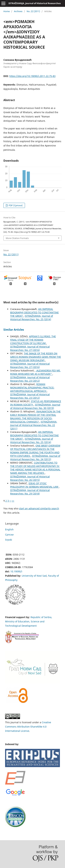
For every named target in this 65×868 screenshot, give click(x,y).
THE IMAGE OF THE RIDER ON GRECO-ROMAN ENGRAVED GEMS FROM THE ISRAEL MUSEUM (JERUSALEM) (36, 357)
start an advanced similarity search (39, 508)
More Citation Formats (17, 238)
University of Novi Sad (34, 576)
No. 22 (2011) (33, 11)
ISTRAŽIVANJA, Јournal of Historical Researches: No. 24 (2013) (35, 458)
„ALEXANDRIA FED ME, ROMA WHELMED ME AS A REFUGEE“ (35, 372)
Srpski (9, 540)
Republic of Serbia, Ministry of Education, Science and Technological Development (29, 621)
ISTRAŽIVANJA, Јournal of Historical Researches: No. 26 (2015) (30, 478)
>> (13, 501)
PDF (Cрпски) (15, 205)
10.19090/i (16, 571)
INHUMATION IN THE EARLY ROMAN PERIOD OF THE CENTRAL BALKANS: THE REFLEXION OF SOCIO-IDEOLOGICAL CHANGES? (35, 417)
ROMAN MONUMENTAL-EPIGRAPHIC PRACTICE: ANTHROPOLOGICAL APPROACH (32, 388)
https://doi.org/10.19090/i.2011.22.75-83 (32, 76)
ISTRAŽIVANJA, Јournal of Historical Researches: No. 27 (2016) (30, 348)
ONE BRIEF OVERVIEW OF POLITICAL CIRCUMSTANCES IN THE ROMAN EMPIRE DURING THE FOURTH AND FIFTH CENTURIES (35, 451)
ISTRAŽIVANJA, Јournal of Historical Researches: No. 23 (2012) (30, 379)
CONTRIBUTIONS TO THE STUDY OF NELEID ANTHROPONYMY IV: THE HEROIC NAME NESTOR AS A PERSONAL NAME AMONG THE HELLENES (35, 468)
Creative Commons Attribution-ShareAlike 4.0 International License (28, 727)
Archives (18, 11)
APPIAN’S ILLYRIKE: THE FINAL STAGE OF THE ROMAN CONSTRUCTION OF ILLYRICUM (33, 340)
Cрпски (9, 535)
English (9, 529)
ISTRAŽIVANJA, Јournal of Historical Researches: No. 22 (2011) (34, 425)
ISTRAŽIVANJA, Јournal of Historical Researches (35, 3)
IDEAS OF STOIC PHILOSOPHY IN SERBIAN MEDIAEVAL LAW (35, 485)
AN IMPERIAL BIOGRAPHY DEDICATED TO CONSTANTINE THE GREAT (34, 312)
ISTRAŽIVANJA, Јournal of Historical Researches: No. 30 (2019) (35, 406)
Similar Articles (14, 330)
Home (7, 11)
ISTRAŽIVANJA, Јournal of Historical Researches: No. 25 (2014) (32, 318)
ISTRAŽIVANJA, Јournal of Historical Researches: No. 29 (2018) (30, 492)
